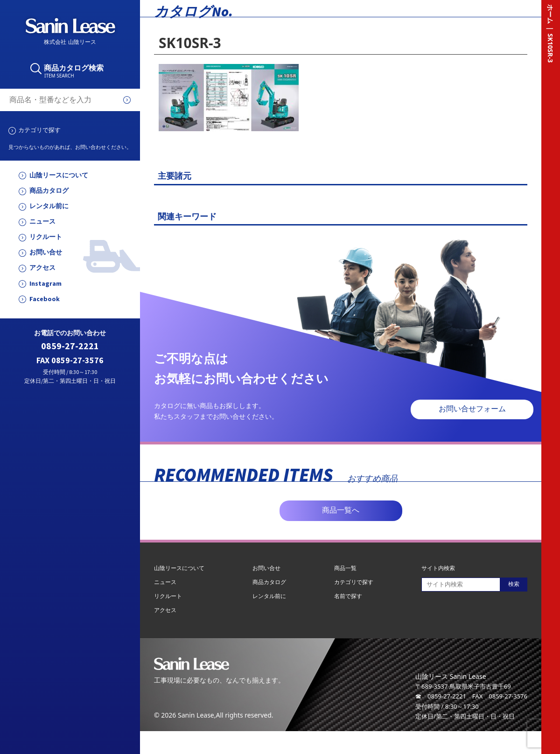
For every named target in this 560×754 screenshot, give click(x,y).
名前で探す (348, 596)
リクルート (46, 237)
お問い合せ (46, 252)
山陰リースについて (59, 175)
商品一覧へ (341, 510)
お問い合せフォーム (472, 409)
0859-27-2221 (70, 346)
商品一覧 (345, 568)
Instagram (45, 284)
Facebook (45, 299)
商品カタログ (49, 191)
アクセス (42, 268)
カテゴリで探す (39, 130)
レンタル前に (49, 206)
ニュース (42, 222)
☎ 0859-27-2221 (441, 696)
